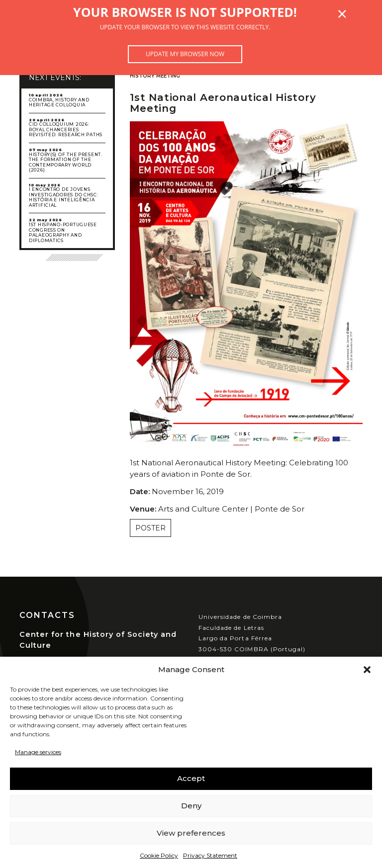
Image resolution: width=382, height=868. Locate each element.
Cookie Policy (159, 855)
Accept (191, 778)
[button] (367, 670)
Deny (191, 806)
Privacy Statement (210, 855)
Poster (150, 528)
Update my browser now (185, 54)
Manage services (38, 752)
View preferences (191, 833)
